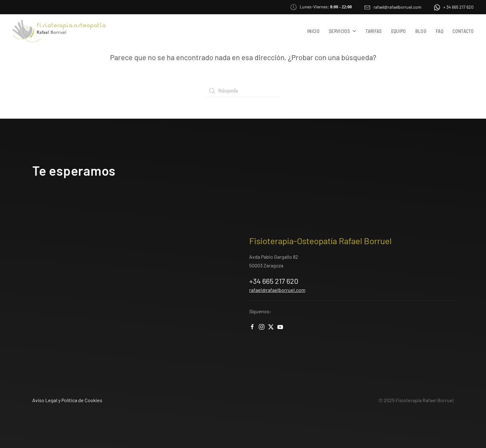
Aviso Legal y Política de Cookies (67, 400)
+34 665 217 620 (274, 281)
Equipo (399, 31)
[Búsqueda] (243, 91)
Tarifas (373, 31)
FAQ (440, 31)
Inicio (313, 31)
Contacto (463, 31)
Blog (421, 31)
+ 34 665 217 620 (454, 7)
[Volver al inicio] (59, 31)
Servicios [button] (342, 31)
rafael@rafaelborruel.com (393, 7)
